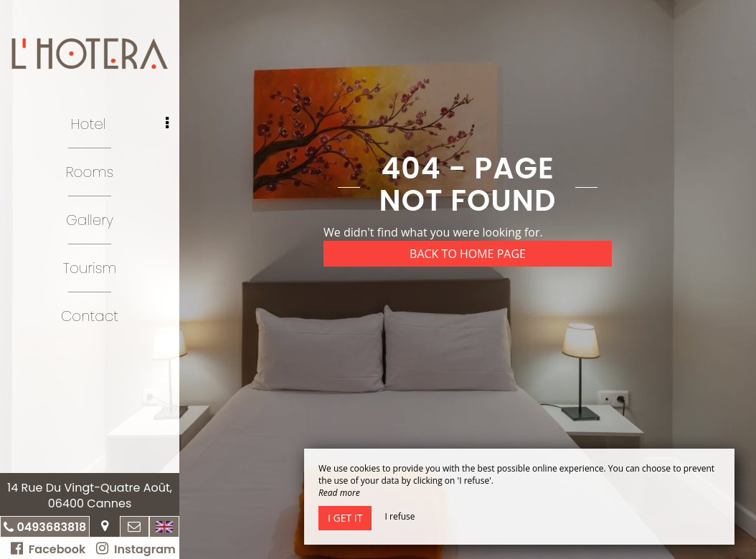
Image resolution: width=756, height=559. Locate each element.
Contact (90, 316)
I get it (345, 518)
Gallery (90, 220)
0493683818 (51, 527)
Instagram (136, 549)
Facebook (48, 549)
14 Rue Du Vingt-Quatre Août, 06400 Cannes (90, 496)
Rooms (90, 172)
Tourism (90, 268)
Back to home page (468, 254)
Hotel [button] (119, 124)
